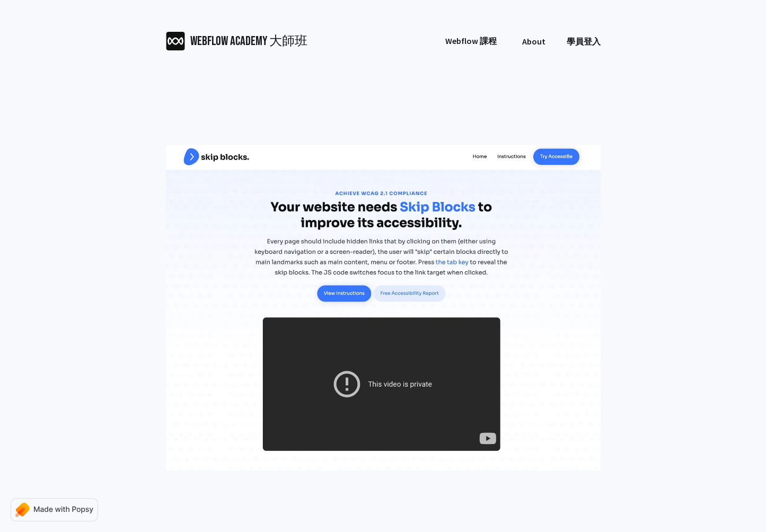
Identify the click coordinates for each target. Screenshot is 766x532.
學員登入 (584, 41)
